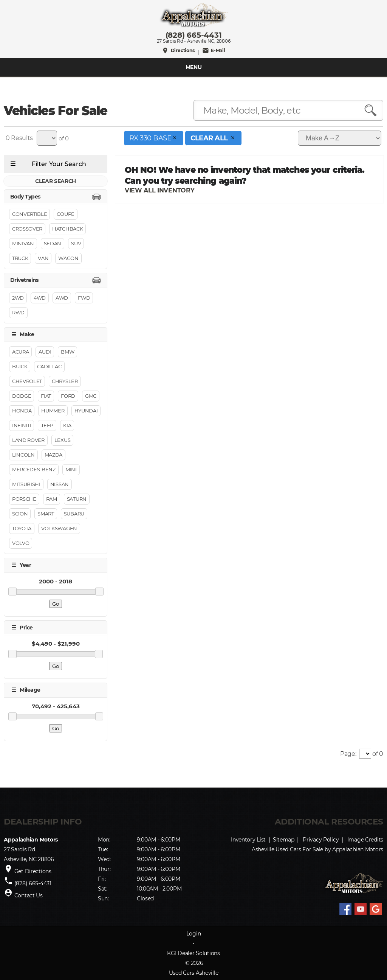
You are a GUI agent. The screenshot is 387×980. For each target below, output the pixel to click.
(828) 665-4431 (194, 35)
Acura (20, 352)
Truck (20, 258)
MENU (194, 67)
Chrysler (65, 382)
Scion (20, 514)
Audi (45, 352)
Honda (22, 411)
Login (194, 934)
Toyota (22, 529)
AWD (62, 298)
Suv (76, 244)
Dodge (22, 396)
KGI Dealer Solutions (193, 953)
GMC (91, 396)
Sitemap (284, 840)
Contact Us (29, 895)
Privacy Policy (321, 840)
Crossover (27, 229)
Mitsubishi (26, 485)
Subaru (74, 514)
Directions (178, 51)
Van (43, 258)
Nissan (60, 485)
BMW (67, 352)
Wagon (68, 258)
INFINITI (22, 426)
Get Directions (33, 871)
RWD (18, 312)
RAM (52, 499)
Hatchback (67, 229)
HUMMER (53, 411)
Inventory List (248, 840)
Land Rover (28, 440)
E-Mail (214, 51)
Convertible (29, 214)
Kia (67, 426)
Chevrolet (27, 382)
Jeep (47, 426)
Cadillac (49, 367)
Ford (68, 396)
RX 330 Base (154, 138)
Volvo (21, 543)
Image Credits (365, 840)
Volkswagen (59, 529)
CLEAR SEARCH (56, 181)
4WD (40, 298)
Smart (46, 514)
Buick (20, 367)
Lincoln (23, 455)
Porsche (24, 499)
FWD (84, 298)
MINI (71, 470)
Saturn (77, 499)
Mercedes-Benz (34, 470)
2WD (18, 298)
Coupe (65, 214)
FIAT (46, 396)
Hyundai (86, 411)
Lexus (62, 440)
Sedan (53, 244)
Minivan (23, 244)
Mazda (53, 455)
